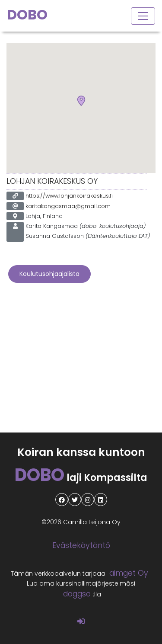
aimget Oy (129, 573)
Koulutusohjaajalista (49, 274)
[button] (81, 101)
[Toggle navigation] (143, 16)
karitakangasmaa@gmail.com (68, 206)
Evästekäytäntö (81, 545)
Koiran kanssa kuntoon (81, 452)
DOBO (27, 14)
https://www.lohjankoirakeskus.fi (69, 196)
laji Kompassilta (81, 478)
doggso (77, 594)
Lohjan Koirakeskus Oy (52, 181)
